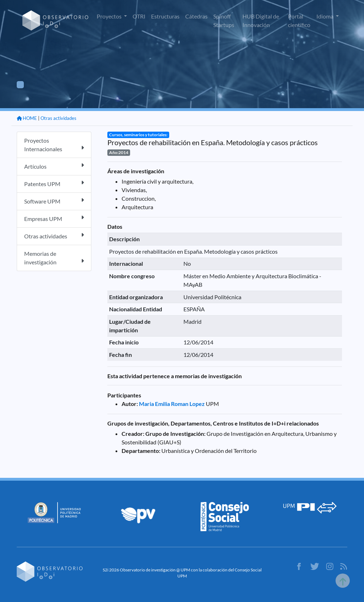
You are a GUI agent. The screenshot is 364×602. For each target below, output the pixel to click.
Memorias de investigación (54, 258)
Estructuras (165, 16)
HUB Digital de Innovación (261, 20)
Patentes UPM (54, 183)
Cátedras (196, 16)
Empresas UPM (54, 218)
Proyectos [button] (110, 16)
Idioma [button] (325, 16)
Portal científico (299, 20)
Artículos (54, 166)
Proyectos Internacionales (54, 145)
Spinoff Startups (224, 20)
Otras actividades (58, 118)
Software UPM (54, 201)
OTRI (139, 16)
